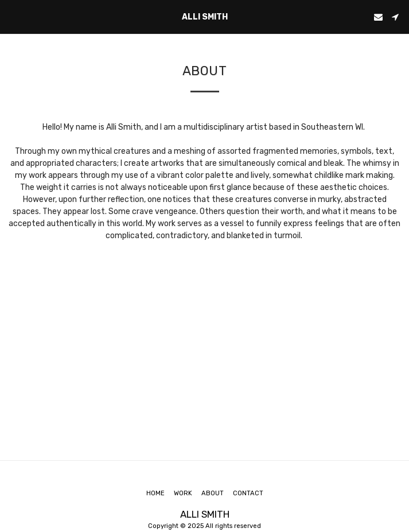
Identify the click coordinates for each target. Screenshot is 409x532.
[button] (13, 17)
